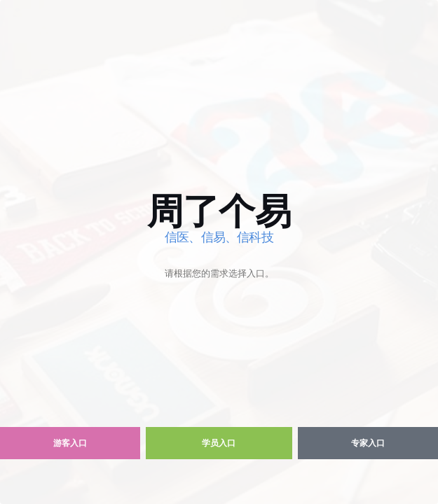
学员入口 (219, 443)
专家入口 (368, 443)
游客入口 (70, 443)
